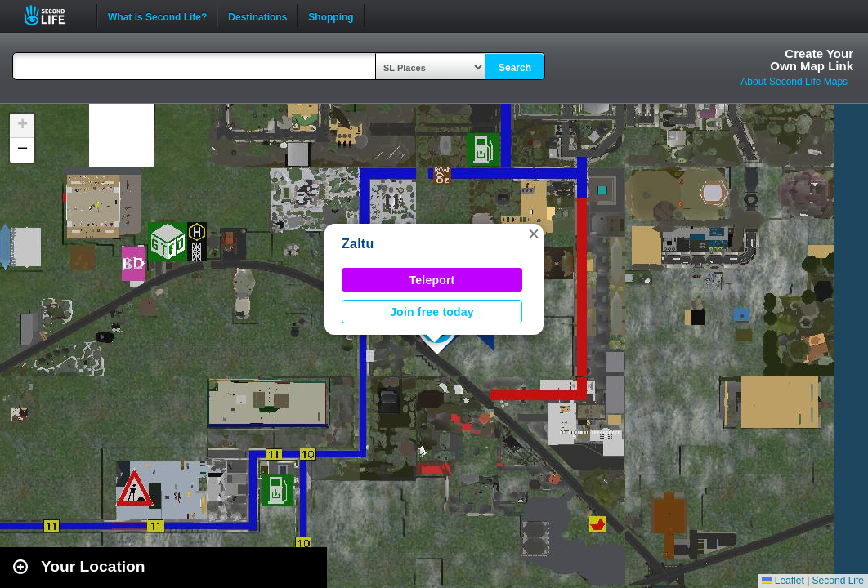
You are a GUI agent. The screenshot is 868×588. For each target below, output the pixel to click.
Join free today (432, 312)
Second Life (54, 15)
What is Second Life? (157, 16)
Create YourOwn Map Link (812, 60)
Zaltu (358, 244)
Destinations (257, 16)
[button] (534, 234)
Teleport (432, 280)
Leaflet (783, 581)
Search (515, 68)
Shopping (331, 16)
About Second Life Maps (794, 82)
